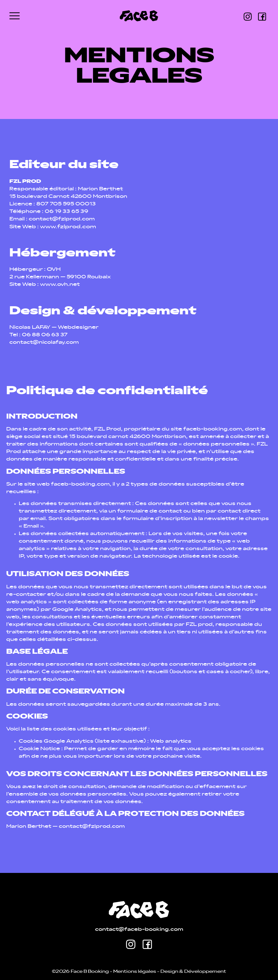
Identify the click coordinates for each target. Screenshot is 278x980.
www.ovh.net (60, 285)
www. (68, 227)
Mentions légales (135, 972)
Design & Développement (193, 972)
